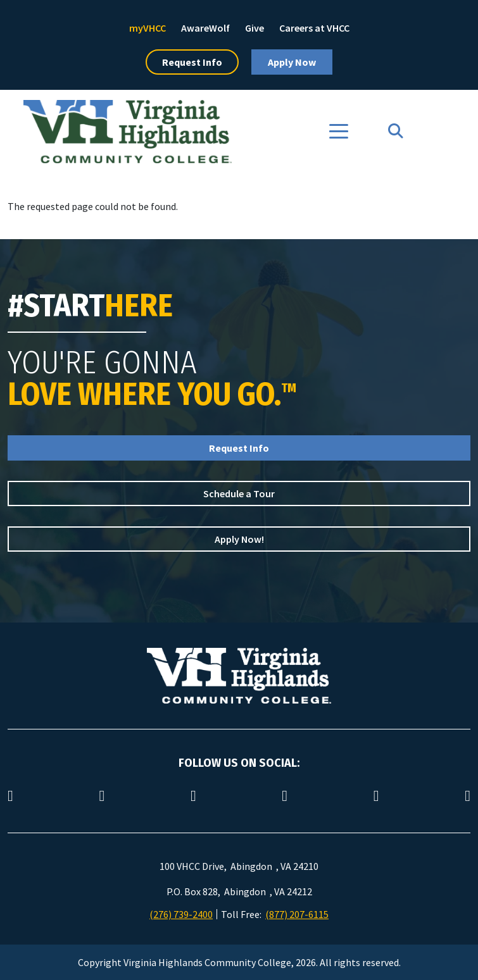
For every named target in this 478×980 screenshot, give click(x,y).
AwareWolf (205, 28)
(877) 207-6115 (297, 914)
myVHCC (148, 28)
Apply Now (292, 62)
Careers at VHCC (314, 28)
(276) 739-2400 (181, 914)
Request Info (192, 62)
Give (255, 28)
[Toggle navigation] (339, 131)
